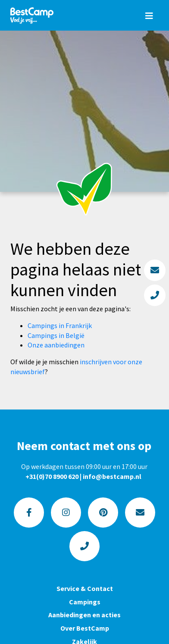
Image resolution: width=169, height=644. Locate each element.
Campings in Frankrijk (60, 325)
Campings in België (56, 335)
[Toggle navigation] (149, 16)
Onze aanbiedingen (56, 345)
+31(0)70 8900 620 (52, 476)
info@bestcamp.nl (112, 476)
